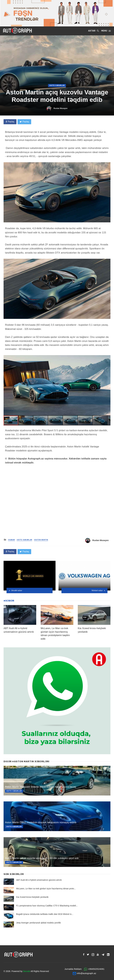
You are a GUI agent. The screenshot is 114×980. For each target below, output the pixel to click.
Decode (27, 971)
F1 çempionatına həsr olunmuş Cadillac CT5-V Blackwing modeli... (47, 906)
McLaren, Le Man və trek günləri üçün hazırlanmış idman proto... (46, 889)
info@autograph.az (86, 973)
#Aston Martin (41, 540)
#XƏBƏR (12, 540)
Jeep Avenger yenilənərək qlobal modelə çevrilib (38, 923)
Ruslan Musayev (61, 108)
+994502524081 (96, 969)
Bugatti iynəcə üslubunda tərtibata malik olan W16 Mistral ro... (45, 914)
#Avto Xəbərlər (57, 85)
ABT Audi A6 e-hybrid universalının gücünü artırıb (39, 880)
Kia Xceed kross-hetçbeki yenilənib (32, 897)
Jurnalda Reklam (73, 969)
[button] (108, 358)
